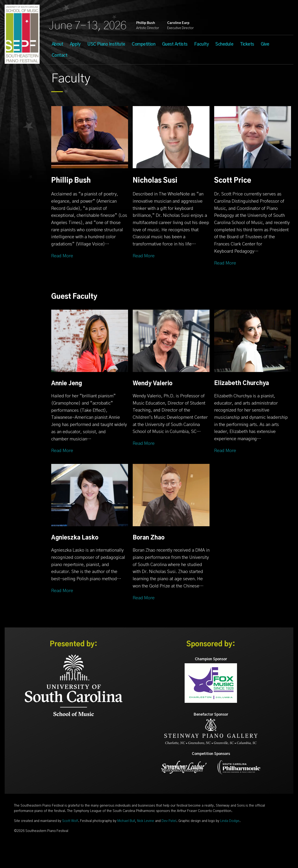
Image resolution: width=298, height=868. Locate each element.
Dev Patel (169, 821)
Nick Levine (146, 821)
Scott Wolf (70, 821)
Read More (62, 256)
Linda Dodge (230, 821)
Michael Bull (126, 821)
